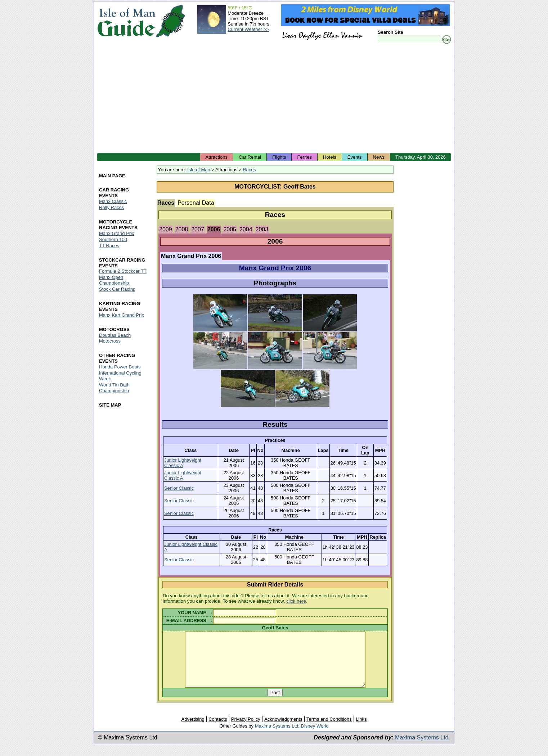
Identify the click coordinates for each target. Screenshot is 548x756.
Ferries (304, 157)
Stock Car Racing (117, 289)
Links (361, 730)
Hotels (330, 157)
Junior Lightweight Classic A (183, 463)
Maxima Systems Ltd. (423, 748)
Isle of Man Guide (126, 21)
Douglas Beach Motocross (115, 338)
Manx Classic (113, 201)
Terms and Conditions (329, 730)
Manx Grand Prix (117, 233)
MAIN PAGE (112, 176)
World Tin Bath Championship (114, 388)
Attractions (217, 157)
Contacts (218, 730)
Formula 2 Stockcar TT (123, 271)
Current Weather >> (248, 29)
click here (296, 601)
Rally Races (111, 207)
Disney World (315, 737)
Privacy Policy (246, 730)
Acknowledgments (283, 730)
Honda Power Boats (120, 367)
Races (249, 170)
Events (355, 157)
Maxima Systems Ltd (277, 737)
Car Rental (250, 157)
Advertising (193, 730)
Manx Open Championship (114, 280)
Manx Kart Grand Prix (122, 315)
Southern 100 (113, 239)
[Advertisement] (274, 99)
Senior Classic (179, 488)
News (379, 157)
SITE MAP (110, 405)
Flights (279, 157)
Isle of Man (199, 170)
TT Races (109, 246)
